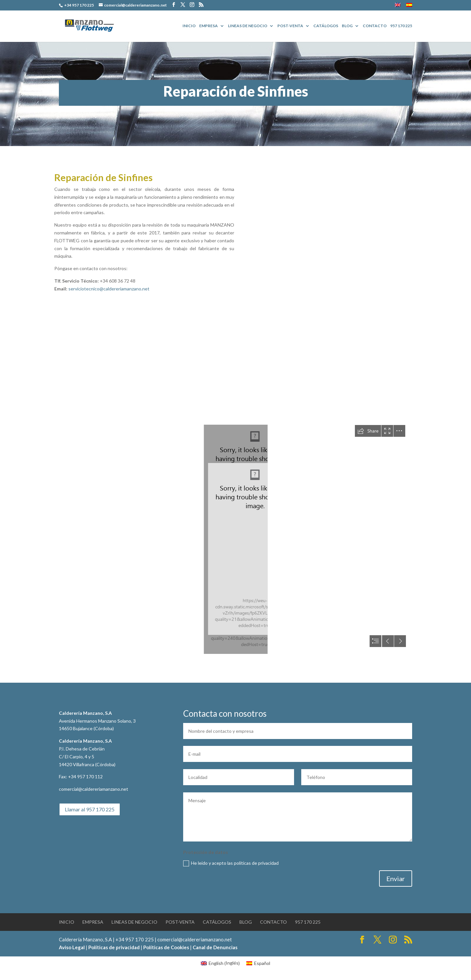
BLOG (347, 26)
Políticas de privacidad (114, 947)
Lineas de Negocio (248, 26)
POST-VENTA (290, 26)
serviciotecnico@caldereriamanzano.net (109, 289)
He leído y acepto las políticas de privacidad (231, 863)
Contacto (375, 26)
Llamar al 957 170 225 (90, 809)
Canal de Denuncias (215, 947)
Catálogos (326, 26)
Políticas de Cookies (166, 947)
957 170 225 (401, 26)
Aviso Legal (72, 947)
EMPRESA (209, 26)
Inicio (189, 26)
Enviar (396, 878)
